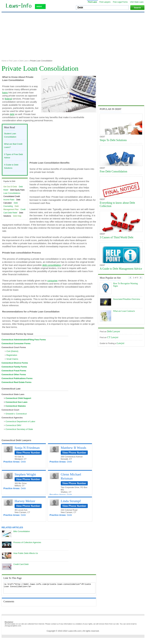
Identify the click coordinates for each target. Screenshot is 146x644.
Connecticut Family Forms (14, 367)
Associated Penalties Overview (127, 299)
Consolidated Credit (12, 196)
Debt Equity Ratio (17, 190)
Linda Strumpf (71, 501)
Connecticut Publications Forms (17, 378)
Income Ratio (9, 200)
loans (5, 92)
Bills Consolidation (22, 531)
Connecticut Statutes (16, 406)
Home (4, 61)
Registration (12, 355)
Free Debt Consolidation (113, 171)
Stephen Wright (25, 474)
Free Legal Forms (120, 2)
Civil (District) (12, 351)
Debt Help (17, 216)
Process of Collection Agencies (27, 542)
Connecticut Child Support (18, 398)
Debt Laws (24, 61)
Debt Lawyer (114, 331)
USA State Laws (137, 2)
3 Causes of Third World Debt (116, 237)
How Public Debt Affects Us (26, 553)
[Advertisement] (47, 38)
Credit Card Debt (21, 564)
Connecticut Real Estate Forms (16, 382)
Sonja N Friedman (27, 448)
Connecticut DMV (13, 425)
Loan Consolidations (12, 193)
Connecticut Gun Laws (17, 402)
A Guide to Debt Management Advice (121, 269)
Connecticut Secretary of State (19, 429)
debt (12, 114)
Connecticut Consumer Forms (16, 343)
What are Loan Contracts (124, 311)
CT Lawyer (113, 337)
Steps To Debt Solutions (113, 140)
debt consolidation (52, 265)
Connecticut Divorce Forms (15, 363)
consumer (52, 281)
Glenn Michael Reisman (71, 476)
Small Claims (12, 359)
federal (8, 99)
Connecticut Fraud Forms (14, 371)
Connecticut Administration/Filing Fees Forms (24, 340)
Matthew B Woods (73, 448)
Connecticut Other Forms (14, 374)
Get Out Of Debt (10, 187)
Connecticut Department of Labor (21, 421)
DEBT (41, 6)
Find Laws (92, 2)
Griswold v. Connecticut (16, 414)
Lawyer (121, 343)
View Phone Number (28, 453)
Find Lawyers (105, 2)
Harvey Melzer (25, 501)
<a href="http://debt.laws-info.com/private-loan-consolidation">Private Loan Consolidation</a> (49, 588)
